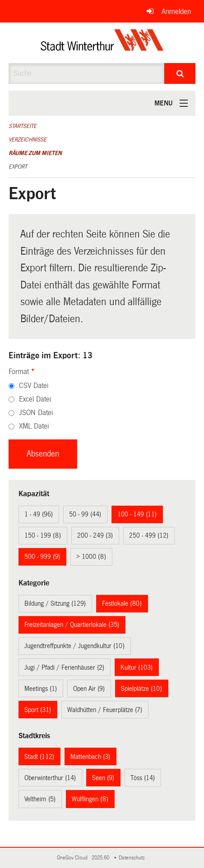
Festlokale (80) (122, 603)
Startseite (23, 126)
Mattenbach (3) (90, 757)
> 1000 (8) (91, 557)
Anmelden (176, 11)
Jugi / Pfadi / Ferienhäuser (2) (64, 667)
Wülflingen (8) (90, 799)
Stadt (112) (39, 757)
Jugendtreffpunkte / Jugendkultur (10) (74, 646)
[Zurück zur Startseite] (102, 43)
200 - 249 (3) (95, 535)
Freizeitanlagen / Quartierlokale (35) (72, 625)
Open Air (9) (89, 689)
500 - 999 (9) (42, 557)
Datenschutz (133, 858)
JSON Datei (36, 413)
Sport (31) (38, 710)
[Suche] (180, 73)
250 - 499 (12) (149, 535)
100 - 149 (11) (137, 514)
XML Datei (34, 426)
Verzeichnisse (28, 140)
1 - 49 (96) (39, 514)
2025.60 (101, 858)
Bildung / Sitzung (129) (55, 603)
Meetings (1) (41, 689)
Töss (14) (143, 778)
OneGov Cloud (74, 858)
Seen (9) (103, 778)
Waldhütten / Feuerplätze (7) (105, 710)
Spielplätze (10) (141, 689)
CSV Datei (34, 386)
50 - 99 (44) (85, 514)
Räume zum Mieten (35, 153)
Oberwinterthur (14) (50, 778)
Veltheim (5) (40, 799)
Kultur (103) (137, 667)
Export (18, 167)
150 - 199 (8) (43, 535)
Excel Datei (35, 399)
